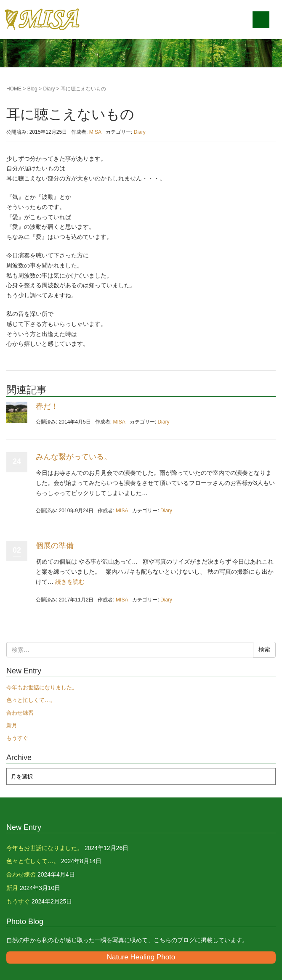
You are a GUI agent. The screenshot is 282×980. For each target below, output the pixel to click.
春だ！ (47, 406)
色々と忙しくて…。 (31, 700)
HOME (14, 89)
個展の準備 (55, 546)
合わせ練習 (20, 713)
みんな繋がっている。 (74, 457)
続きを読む (70, 582)
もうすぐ (17, 738)
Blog (32, 89)
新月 (12, 725)
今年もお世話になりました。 (42, 687)
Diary (49, 89)
